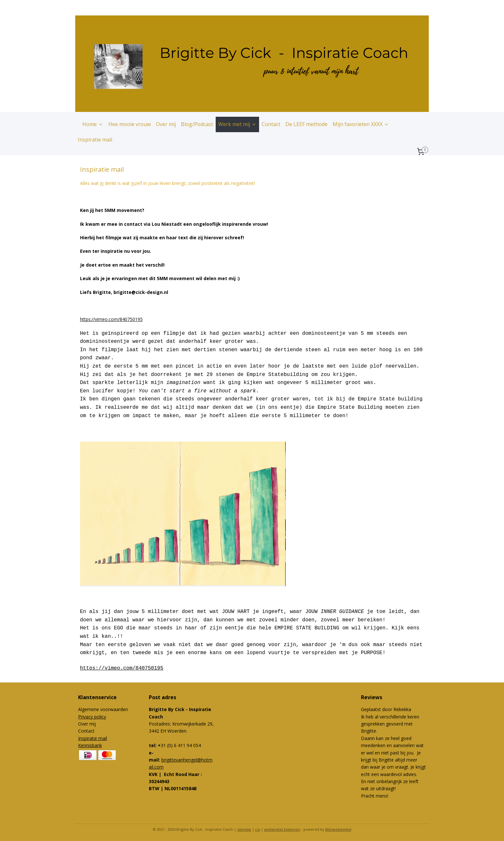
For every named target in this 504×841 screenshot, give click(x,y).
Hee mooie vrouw (130, 124)
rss (258, 829)
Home (93, 124)
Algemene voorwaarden (103, 709)
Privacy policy (92, 717)
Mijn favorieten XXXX (361, 124)
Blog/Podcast (197, 124)
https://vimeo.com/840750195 (111, 319)
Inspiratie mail (95, 140)
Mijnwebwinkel (338, 829)
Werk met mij (237, 124)
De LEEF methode (306, 124)
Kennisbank (90, 745)
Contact (271, 124)
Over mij (166, 124)
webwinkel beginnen (282, 829)
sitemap (244, 829)
